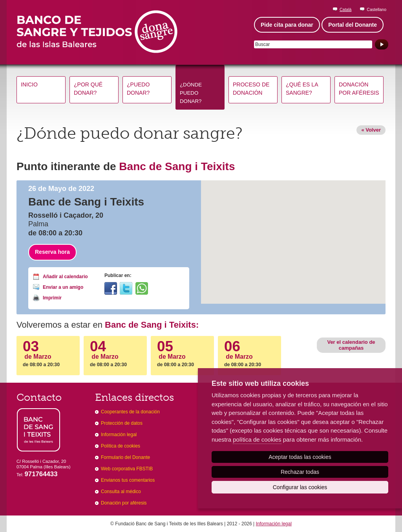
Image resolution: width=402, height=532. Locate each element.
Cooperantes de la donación (130, 412)
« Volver (371, 130)
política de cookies (257, 439)
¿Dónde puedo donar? (191, 93)
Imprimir (52, 298)
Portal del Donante (353, 25)
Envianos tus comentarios (128, 480)
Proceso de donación (251, 89)
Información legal (119, 435)
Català (345, 9)
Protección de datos (122, 423)
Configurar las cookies (300, 487)
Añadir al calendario (65, 277)
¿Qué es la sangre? (302, 89)
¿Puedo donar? (138, 89)
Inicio (29, 84)
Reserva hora (52, 252)
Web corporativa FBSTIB (127, 469)
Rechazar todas (300, 472)
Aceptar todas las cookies (300, 457)
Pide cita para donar (287, 25)
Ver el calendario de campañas (351, 345)
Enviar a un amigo (63, 287)
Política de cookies (121, 446)
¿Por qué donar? (88, 89)
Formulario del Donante (125, 457)
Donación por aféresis (359, 89)
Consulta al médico (121, 492)
